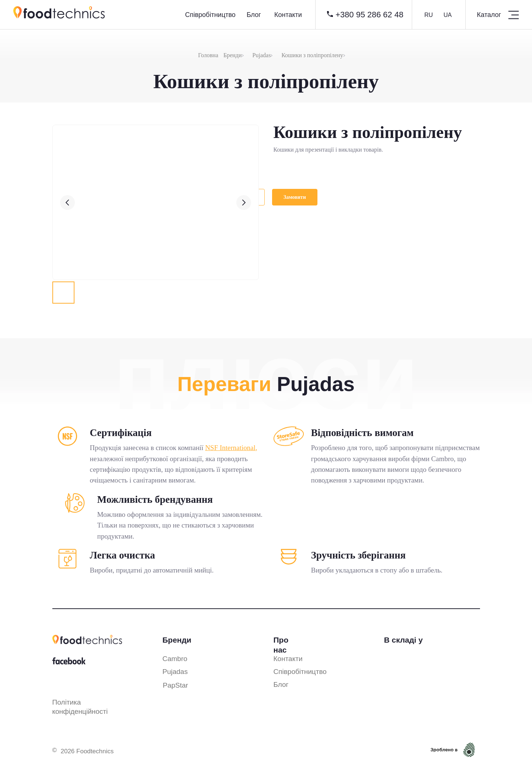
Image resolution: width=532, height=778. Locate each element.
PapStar (176, 685)
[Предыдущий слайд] (67, 203)
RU (429, 15)
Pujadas (262, 55)
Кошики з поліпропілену (312, 55)
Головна (208, 55)
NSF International (230, 448)
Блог (254, 15)
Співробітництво (300, 672)
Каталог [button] (489, 15)
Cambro (175, 659)
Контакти (288, 15)
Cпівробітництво (210, 15)
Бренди (233, 55)
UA (448, 15)
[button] (514, 15)
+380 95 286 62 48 (369, 15)
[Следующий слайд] (244, 203)
